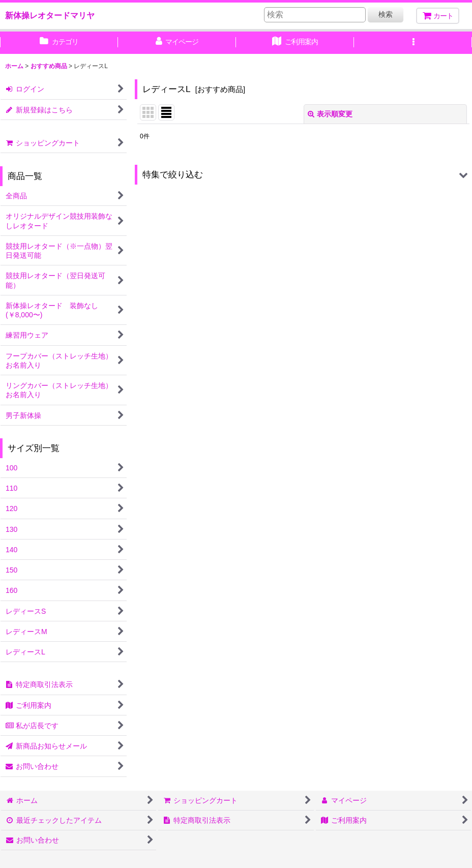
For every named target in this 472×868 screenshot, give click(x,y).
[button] (413, 43)
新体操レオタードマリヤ (50, 15)
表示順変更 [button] (330, 114)
